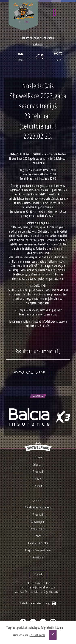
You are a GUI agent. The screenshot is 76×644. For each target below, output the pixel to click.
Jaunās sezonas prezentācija (38, 38)
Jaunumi (38, 500)
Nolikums (38, 44)
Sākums (38, 457)
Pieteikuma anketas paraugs (38, 603)
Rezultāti (38, 472)
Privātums (38, 557)
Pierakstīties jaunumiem (38, 507)
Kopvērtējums (38, 522)
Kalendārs (38, 464)
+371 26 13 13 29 (41, 583)
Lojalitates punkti (38, 543)
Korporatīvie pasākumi (38, 550)
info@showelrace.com (54, 321)
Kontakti (38, 486)
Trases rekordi (38, 529)
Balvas (38, 479)
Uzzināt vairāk (37, 635)
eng (27, 22)
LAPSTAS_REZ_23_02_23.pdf (29, 372)
